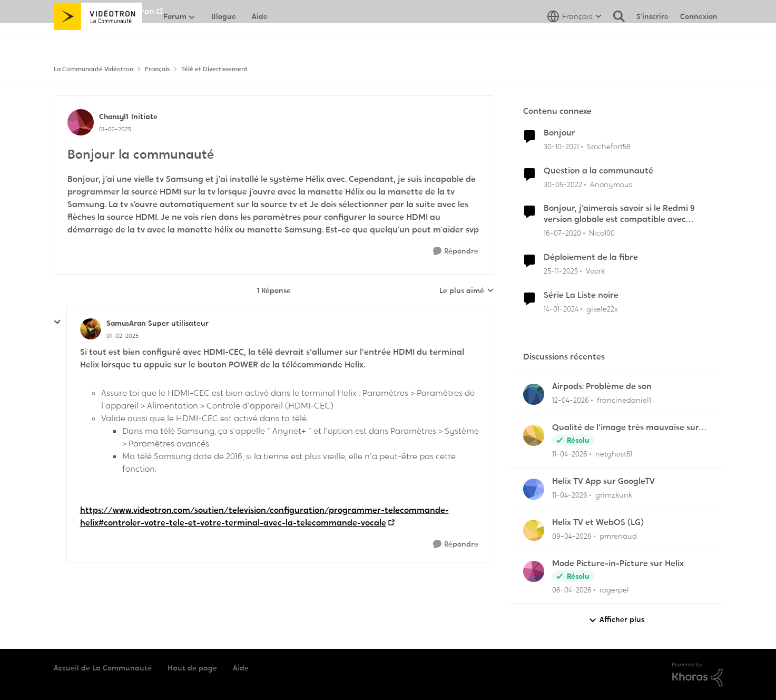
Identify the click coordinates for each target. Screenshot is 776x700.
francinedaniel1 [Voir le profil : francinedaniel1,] (624, 400)
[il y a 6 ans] (562, 233)
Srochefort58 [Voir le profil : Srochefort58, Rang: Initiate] (608, 147)
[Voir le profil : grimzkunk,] (534, 489)
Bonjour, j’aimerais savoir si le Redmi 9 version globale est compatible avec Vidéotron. (619, 214)
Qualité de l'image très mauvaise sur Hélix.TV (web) (626, 428)
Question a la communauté (598, 171)
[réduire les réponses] (57, 322)
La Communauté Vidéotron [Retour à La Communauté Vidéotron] (94, 69)
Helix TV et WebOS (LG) (598, 522)
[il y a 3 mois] (571, 400)
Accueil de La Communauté (103, 668)
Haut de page (192, 668)
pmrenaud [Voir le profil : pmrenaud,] (618, 536)
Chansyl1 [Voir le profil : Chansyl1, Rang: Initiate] (114, 116)
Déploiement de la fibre (591, 257)
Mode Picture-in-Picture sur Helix (618, 563)
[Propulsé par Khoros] (698, 675)
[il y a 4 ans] (561, 147)
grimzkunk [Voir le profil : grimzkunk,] (614, 495)
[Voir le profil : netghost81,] (534, 435)
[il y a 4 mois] (572, 590)
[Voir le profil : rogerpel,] (534, 571)
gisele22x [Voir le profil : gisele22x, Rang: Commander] (602, 309)
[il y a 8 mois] (561, 271)
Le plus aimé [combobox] (467, 291)
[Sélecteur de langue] (574, 40)
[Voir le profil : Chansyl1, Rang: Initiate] (81, 122)
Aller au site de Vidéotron (104, 11)
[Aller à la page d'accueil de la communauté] (98, 40)
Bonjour (559, 133)
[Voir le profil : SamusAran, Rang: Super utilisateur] (91, 329)
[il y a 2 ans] (561, 309)
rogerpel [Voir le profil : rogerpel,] (614, 589)
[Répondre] (456, 251)
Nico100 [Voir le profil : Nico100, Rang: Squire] (602, 233)
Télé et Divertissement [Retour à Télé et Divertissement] (214, 69)
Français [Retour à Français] (157, 69)
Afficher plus (616, 620)
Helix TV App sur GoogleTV (603, 481)
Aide (241, 668)
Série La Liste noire (581, 295)
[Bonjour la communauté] (122, 336)
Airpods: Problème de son (602, 386)
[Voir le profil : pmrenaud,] (534, 530)
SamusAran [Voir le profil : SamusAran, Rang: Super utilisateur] (126, 323)
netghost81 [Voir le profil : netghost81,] (614, 454)
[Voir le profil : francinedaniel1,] (534, 394)
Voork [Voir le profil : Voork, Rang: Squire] (595, 271)
